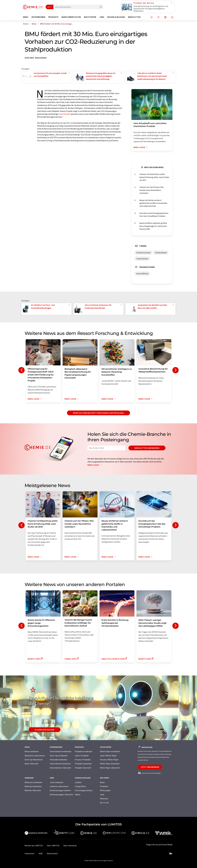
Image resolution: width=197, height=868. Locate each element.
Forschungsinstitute (84, 790)
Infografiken (80, 786)
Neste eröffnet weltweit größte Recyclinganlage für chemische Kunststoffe (153, 226)
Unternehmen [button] (38, 17)
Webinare (104, 799)
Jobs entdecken (57, 782)
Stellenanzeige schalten (60, 790)
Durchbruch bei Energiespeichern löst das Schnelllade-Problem (154, 215)
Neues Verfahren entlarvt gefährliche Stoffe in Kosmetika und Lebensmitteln (153, 203)
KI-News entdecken (45, 730)
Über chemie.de (70, 846)
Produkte (104, 786)
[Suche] (101, 7)
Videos (78, 794)
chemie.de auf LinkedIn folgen (149, 773)
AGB (41, 853)
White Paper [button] (90, 17)
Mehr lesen (95, 465)
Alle (49, 7)
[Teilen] (158, 17)
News (102, 782)
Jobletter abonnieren (59, 786)
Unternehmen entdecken (61, 751)
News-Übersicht (32, 764)
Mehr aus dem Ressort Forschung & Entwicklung (98, 413)
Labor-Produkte (82, 756)
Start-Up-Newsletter (34, 760)
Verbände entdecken (58, 760)
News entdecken (32, 751)
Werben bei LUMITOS (34, 846)
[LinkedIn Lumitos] (171, 853)
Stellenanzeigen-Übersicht (61, 794)
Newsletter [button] (134, 17)
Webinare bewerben (33, 786)
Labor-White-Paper (108, 756)
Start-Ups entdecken (59, 756)
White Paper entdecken (110, 751)
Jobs (102, 794)
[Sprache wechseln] (165, 17)
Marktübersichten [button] (71, 17)
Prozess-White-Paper (109, 760)
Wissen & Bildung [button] (116, 17)
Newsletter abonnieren (147, 448)
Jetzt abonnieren (150, 767)
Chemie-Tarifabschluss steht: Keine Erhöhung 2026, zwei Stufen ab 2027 (154, 177)
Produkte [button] (53, 17)
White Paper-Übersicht (110, 768)
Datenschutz (52, 853)
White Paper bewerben (110, 764)
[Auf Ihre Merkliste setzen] (152, 17)
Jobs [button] (102, 17)
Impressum (30, 853)
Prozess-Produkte (83, 760)
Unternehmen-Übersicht (60, 768)
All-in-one (104, 803)
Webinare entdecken (33, 782)
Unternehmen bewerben (60, 764)
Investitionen (65, 114)
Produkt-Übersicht (83, 768)
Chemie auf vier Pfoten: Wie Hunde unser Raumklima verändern (152, 190)
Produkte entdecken (84, 751)
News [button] (26, 17)
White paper (105, 790)
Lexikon (78, 782)
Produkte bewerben (83, 764)
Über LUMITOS (53, 846)
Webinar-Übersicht (33, 790)
